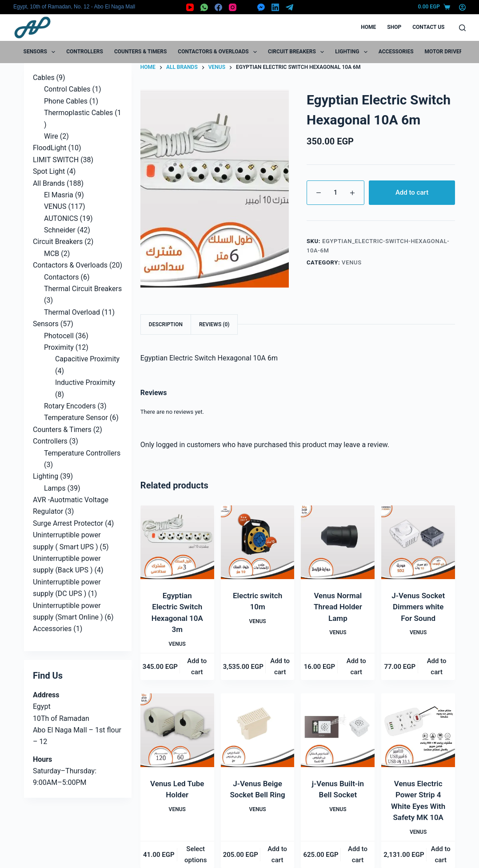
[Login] (462, 7)
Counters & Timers (140, 52)
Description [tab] (166, 324)
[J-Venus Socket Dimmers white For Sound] (418, 542)
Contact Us (428, 27)
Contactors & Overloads (219, 52)
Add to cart (412, 192)
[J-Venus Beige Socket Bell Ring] (258, 730)
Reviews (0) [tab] (214, 324)
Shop (394, 27)
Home (368, 27)
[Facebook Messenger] (261, 7)
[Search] (462, 28)
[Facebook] (218, 7)
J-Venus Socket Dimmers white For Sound (418, 607)
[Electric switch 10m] (258, 542)
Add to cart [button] (197, 666)
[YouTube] (190, 7)
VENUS (352, 262)
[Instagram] (233, 7)
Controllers (85, 52)
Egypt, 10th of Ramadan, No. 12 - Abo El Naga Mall (74, 7)
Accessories (396, 52)
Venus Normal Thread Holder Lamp (338, 607)
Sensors (41, 52)
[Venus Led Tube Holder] (177, 730)
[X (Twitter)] (247, 7)
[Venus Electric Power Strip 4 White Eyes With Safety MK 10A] (418, 730)
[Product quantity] (335, 193)
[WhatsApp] (204, 7)
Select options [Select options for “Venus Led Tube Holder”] (196, 854)
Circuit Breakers (298, 52)
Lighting (353, 52)
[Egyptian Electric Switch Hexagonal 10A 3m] (177, 542)
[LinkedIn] (275, 7)
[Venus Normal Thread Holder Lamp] (338, 542)
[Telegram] (289, 7)
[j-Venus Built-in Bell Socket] (338, 730)
